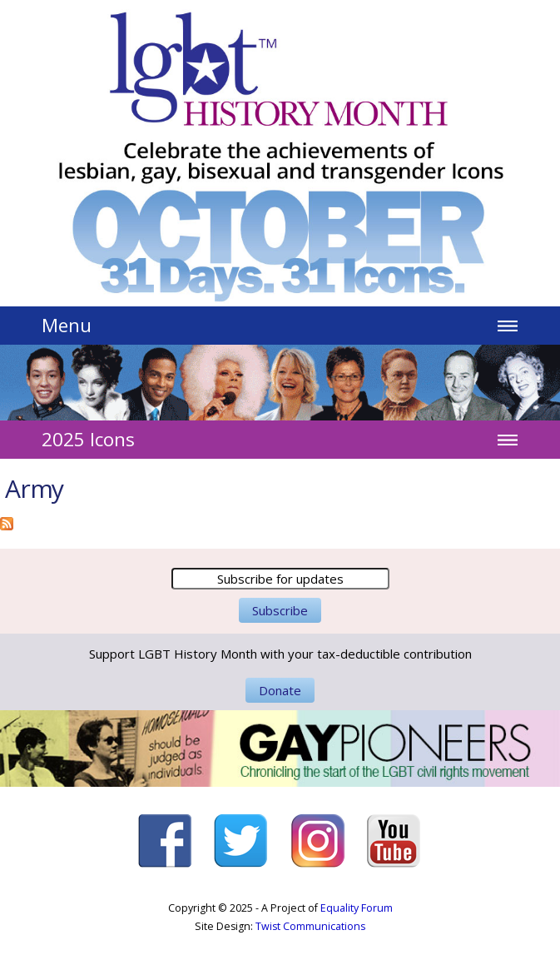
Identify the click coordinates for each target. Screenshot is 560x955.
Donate (280, 690)
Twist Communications (310, 926)
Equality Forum (357, 908)
